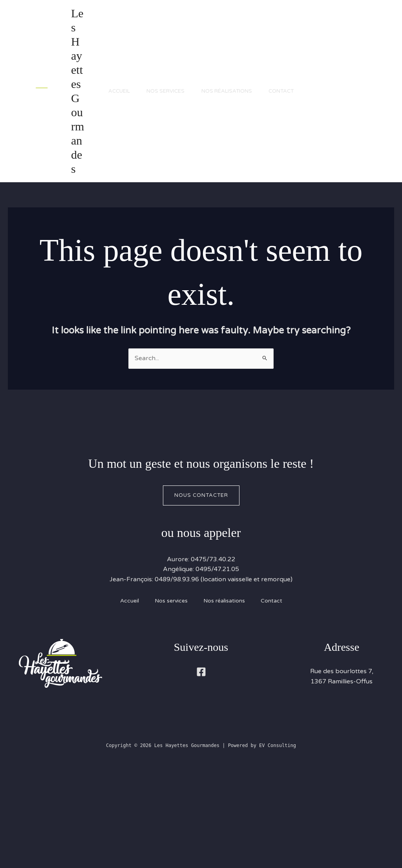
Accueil (116, 141)
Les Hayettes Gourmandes (76, 140)
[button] (355, 141)
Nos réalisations (230, 141)
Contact (287, 141)
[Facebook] (201, 771)
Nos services (166, 141)
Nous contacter (201, 594)
